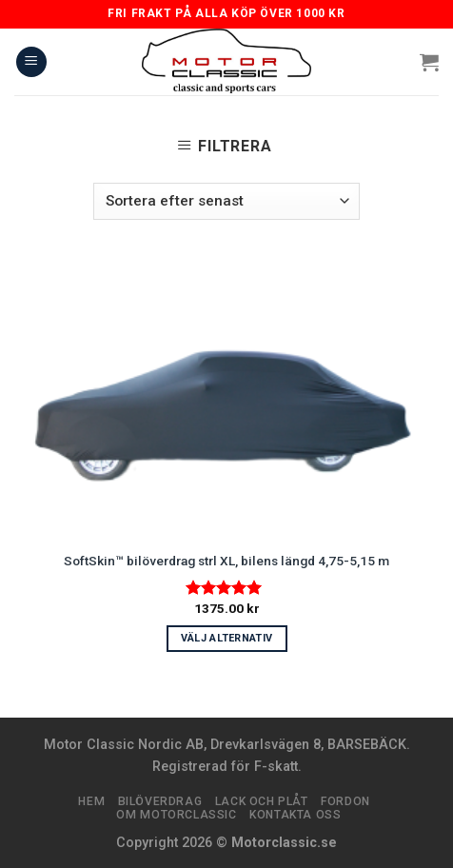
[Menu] (31, 62)
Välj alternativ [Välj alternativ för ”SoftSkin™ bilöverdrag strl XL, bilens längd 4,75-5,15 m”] (227, 638)
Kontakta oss (295, 815)
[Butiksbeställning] (226, 201)
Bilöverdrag (160, 801)
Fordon (345, 801)
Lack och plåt (262, 801)
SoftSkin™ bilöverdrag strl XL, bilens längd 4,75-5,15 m (226, 561)
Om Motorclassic (176, 815)
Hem (91, 801)
